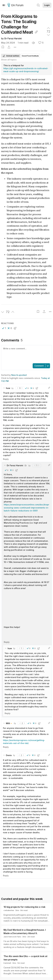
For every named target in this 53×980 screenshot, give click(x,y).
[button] (4, 328)
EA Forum (16, 5)
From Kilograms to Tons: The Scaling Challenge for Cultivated (20, 24)
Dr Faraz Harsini (13, 39)
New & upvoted (19, 375)
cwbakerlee (9, 910)
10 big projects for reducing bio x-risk (24, 907)
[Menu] (4, 5)
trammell (7, 963)
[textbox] (26, 354)
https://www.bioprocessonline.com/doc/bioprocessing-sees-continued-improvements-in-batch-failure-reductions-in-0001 (26, 508)
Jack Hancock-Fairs (12, 937)
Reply (6, 459)
